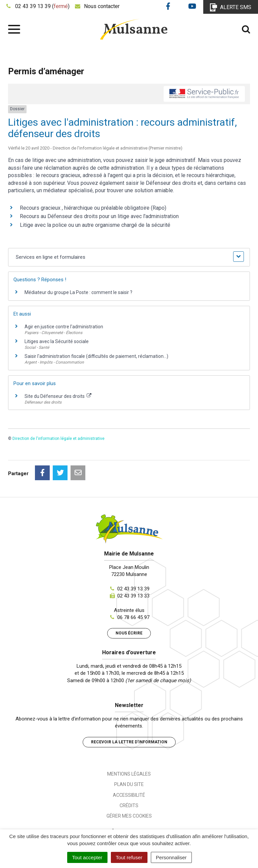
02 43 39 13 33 (133, 596)
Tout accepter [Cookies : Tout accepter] (87, 857)
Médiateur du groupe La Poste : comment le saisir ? (78, 292)
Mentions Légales (129, 774)
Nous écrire (129, 633)
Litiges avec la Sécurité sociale (57, 341)
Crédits (129, 805)
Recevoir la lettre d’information (129, 742)
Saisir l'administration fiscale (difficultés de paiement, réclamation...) (96, 356)
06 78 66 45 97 (133, 617)
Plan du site (129, 784)
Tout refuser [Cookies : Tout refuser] (129, 857)
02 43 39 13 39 (133, 589)
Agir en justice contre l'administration (64, 327)
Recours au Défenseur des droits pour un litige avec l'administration (99, 216)
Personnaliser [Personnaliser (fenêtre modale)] (171, 857)
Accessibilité (129, 795)
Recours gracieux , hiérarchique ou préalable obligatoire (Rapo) (93, 208)
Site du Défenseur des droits (58, 396)
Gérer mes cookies (129, 816)
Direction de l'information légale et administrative (58, 439)
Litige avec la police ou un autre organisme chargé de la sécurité (95, 225)
